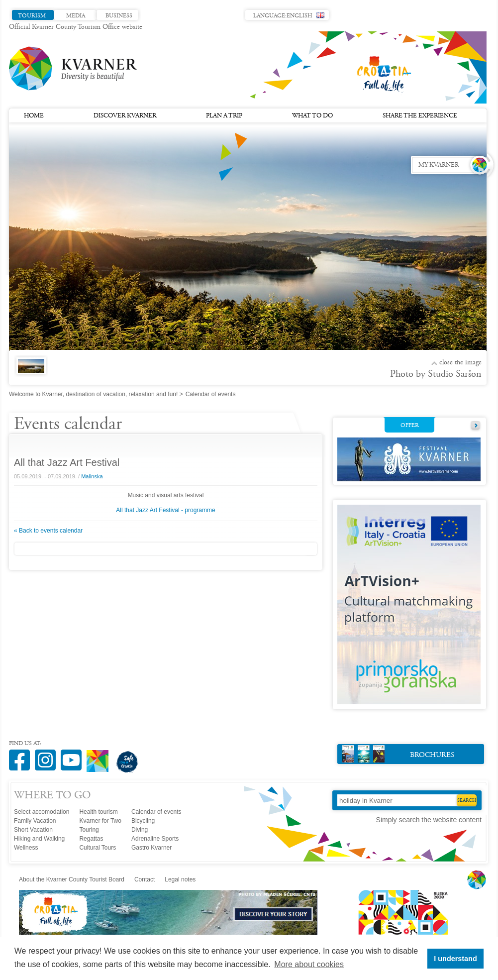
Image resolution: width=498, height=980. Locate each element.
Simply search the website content (429, 820)
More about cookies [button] (309, 964)
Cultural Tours (98, 848)
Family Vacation (35, 821)
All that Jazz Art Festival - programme (165, 510)
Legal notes (180, 879)
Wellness (26, 848)
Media (76, 16)
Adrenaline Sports (155, 839)
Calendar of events (156, 812)
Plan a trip (224, 116)
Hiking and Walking (39, 839)
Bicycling (143, 821)
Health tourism (98, 812)
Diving (140, 830)
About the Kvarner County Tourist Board (72, 879)
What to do (312, 116)
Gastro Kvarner (151, 848)
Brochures (398, 754)
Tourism (32, 16)
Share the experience (420, 116)
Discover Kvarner (125, 116)
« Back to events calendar (48, 531)
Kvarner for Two (100, 821)
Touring (89, 830)
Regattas (91, 839)
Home (34, 116)
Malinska (92, 476)
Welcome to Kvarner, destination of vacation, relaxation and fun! (93, 394)
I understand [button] (455, 959)
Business (119, 16)
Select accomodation (42, 812)
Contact (145, 879)
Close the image (460, 363)
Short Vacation (33, 830)
